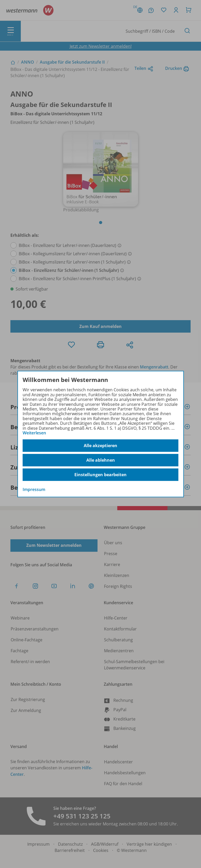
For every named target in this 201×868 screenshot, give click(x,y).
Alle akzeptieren (101, 446)
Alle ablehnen (101, 460)
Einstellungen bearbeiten (101, 475)
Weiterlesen (34, 433)
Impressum (34, 490)
